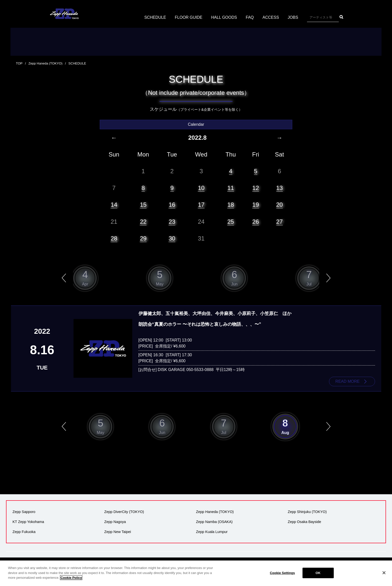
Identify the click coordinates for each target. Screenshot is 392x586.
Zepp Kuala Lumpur (212, 532)
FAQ (250, 17)
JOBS (293, 17)
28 (114, 238)
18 (231, 205)
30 (172, 238)
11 (231, 188)
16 (172, 205)
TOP (19, 63)
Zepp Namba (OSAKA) (214, 522)
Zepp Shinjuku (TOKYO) (307, 512)
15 (143, 205)
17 (201, 205)
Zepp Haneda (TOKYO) (45, 63)
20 (280, 205)
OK (318, 573)
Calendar (196, 124)
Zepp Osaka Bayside (304, 522)
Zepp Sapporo (24, 512)
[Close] (384, 573)
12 (256, 188)
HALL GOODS (224, 17)
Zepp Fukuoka (24, 532)
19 (256, 205)
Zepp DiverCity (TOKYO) (124, 512)
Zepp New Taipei (118, 532)
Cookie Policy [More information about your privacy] (71, 578)
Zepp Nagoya (115, 522)
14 (114, 205)
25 (231, 222)
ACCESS (271, 17)
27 (280, 222)
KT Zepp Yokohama (28, 522)
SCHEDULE (155, 17)
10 (201, 188)
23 (172, 222)
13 (280, 188)
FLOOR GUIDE (188, 17)
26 (256, 222)
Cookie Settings (282, 573)
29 (143, 238)
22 (143, 222)
